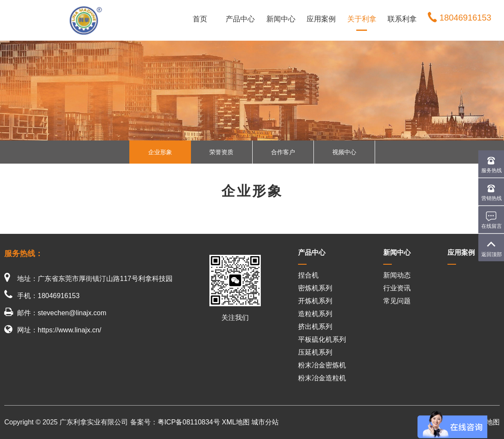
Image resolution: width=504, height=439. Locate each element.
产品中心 (240, 19)
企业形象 (160, 152)
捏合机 (308, 275)
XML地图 (236, 422)
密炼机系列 (315, 288)
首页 (200, 19)
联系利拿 (402, 19)
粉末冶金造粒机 (322, 378)
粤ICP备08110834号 (189, 422)
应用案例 (321, 19)
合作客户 (283, 152)
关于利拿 (362, 19)
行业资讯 (397, 288)
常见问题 (397, 301)
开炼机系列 (315, 301)
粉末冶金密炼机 (322, 365)
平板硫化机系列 (322, 339)
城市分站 (265, 422)
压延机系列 (315, 352)
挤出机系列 (315, 327)
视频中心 (344, 152)
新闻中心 (281, 19)
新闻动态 (397, 275)
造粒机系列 (315, 314)
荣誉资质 (221, 152)
